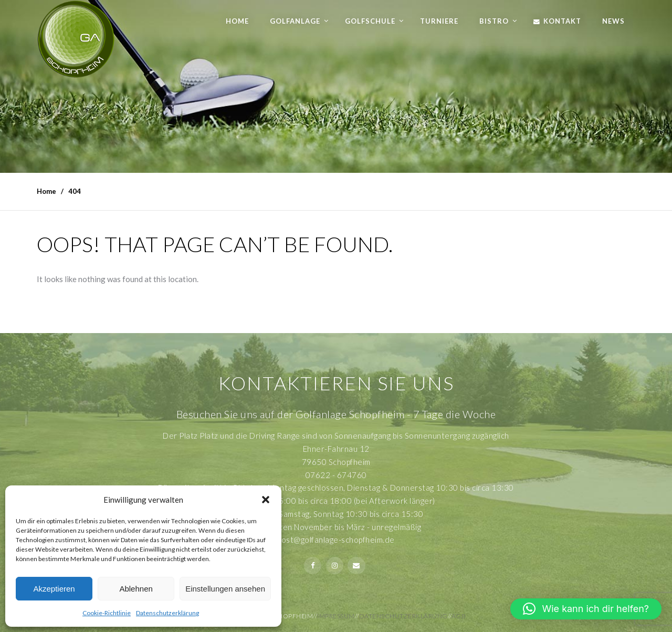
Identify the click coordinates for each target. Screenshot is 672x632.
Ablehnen (136, 589)
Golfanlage (295, 21)
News (613, 21)
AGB (459, 616)
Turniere (439, 21)
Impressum (336, 616)
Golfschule (370, 21)
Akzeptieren (54, 589)
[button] (266, 500)
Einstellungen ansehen (225, 589)
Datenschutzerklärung (167, 613)
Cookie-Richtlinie (107, 613)
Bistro (494, 21)
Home (237, 21)
